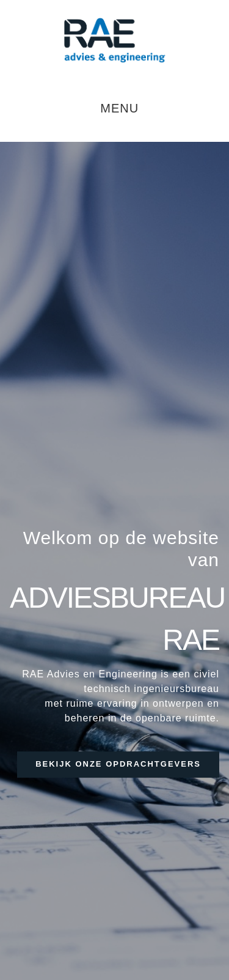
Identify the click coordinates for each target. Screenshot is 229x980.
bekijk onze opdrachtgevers (118, 764)
